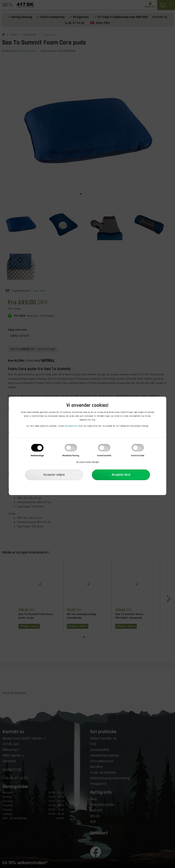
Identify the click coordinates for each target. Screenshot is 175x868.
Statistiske (138, 456)
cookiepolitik (71, 426)
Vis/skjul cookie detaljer (87, 462)
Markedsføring (71, 456)
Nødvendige (37, 456)
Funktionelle (104, 456)
